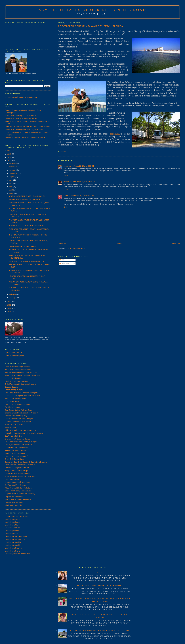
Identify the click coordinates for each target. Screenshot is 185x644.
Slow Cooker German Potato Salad (18, 404)
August (12, 177)
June (11, 183)
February (13, 294)
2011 (9, 157)
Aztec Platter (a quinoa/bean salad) (18, 499)
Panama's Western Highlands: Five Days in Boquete (24, 130)
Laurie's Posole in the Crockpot (16, 381)
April (11, 190)
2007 (9, 308)
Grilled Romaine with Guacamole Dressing (20, 384)
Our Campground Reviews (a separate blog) (21, 97)
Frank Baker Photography (14, 356)
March (12, 193)
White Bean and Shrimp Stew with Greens (20, 430)
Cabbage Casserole (12, 387)
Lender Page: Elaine (12, 528)
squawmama (68, 166)
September (14, 173)
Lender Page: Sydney (13, 551)
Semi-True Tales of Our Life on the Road (92, 10)
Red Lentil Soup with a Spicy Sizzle (18, 422)
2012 (9, 154)
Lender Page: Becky (12, 522)
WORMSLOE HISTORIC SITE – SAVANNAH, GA (27, 196)
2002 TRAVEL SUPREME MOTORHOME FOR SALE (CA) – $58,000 (100, 630)
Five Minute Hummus (13, 407)
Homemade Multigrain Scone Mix (17, 468)
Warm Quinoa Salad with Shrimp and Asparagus (23, 375)
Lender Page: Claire (12, 525)
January (13, 298)
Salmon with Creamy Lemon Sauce (18, 491)
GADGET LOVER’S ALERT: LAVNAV (23, 246)
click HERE (115, 134)
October (13, 170)
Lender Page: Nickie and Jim (15, 539)
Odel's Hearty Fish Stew (14, 436)
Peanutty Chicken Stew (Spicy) (16, 416)
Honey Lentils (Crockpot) (14, 390)
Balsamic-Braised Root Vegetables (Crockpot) (22, 413)
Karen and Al (69, 196)
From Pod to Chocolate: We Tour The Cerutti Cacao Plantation (28, 127)
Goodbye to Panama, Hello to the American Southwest (25, 138)
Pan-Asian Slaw (11, 427)
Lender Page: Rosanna (13, 548)
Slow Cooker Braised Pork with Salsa (18, 410)
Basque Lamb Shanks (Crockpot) (17, 471)
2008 (9, 305)
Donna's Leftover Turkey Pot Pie (17, 448)
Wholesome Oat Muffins (14, 505)
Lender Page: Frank (12, 531)
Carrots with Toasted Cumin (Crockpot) (19, 419)
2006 (9, 312)
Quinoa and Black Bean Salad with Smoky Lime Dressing (26, 462)
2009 (9, 302)
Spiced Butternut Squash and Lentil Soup (20, 476)
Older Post (176, 244)
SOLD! (100, 572)
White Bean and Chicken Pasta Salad (19, 488)
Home (119, 244)
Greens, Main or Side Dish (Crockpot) (19, 445)
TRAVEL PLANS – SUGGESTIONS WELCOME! (27, 226)
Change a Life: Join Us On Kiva (16, 516)
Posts (62, 260)
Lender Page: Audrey (13, 519)
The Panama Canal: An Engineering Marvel (21, 118)
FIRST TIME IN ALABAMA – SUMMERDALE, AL (27, 261)
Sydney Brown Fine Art (13, 353)
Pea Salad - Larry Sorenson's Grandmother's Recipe (24, 433)
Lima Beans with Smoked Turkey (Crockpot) (21, 442)
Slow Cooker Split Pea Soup (15, 399)
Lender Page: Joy (11, 534)
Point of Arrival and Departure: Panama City (21, 116)
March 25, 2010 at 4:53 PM (84, 196)
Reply (66, 175)
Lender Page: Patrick (13, 545)
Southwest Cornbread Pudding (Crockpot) (20, 465)
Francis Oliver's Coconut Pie (15, 453)
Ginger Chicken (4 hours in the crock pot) (20, 494)
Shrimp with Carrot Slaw (14, 424)
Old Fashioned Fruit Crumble (15, 485)
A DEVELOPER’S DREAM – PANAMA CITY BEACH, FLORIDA (90, 26)
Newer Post (62, 244)
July (11, 180)
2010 (9, 161)
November (13, 167)
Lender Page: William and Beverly (17, 554)
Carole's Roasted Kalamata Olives (17, 474)
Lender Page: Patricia (13, 542)
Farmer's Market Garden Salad (16, 450)
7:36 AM (63, 152)
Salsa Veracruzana (12, 479)
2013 (9, 151)
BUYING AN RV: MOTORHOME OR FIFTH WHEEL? (100, 586)
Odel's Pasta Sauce (12, 401)
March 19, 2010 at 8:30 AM (84, 166)
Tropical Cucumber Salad (14, 497)
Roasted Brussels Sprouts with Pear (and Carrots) (23, 396)
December (13, 164)
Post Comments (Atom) (77, 248)
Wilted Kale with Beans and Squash (18, 370)
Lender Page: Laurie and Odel (16, 536)
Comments (64, 264)
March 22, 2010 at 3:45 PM (86, 182)
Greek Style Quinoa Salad (14, 459)
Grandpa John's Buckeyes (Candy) (18, 439)
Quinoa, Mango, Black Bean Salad (17, 482)
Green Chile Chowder (13, 378)
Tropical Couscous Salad (14, 502)
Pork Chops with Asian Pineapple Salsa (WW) (22, 393)
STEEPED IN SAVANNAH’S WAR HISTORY (25, 199)
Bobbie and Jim (70, 182)
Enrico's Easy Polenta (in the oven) (18, 367)
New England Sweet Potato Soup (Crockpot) (21, 372)
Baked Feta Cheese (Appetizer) (16, 456)
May (11, 187)
